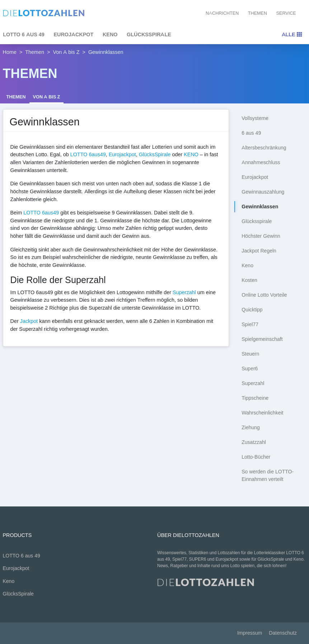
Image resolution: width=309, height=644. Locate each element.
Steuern (250, 354)
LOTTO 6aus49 (88, 154)
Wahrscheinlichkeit (262, 413)
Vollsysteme (255, 118)
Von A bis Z (66, 52)
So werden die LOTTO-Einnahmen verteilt (268, 476)
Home (10, 52)
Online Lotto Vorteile (264, 295)
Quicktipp (252, 310)
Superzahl (184, 292)
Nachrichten (222, 13)
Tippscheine (255, 398)
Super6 (250, 369)
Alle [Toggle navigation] (292, 34)
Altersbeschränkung (264, 148)
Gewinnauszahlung (263, 192)
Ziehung (251, 428)
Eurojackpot (73, 34)
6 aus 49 (251, 133)
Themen (257, 13)
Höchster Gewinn (261, 236)
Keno (110, 34)
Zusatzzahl (254, 442)
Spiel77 (250, 325)
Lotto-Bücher (256, 457)
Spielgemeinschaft (262, 339)
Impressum (250, 633)
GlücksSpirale (149, 34)
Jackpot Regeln (259, 251)
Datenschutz (283, 633)
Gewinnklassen (260, 207)
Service (286, 13)
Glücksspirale (257, 221)
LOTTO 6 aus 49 (22, 556)
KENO (191, 154)
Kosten (249, 280)
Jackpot (29, 321)
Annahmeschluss (261, 163)
